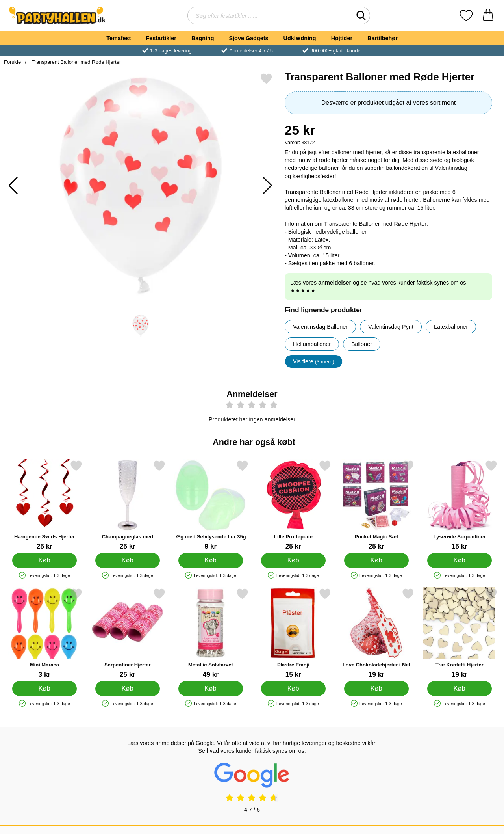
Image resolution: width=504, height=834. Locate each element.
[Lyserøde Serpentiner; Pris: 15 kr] (460, 505)
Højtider (342, 38)
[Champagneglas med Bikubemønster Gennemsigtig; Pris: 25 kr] (128, 505)
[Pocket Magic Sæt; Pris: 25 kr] (376, 505)
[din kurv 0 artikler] (488, 16)
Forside (12, 62)
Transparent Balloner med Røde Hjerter (76, 62)
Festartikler (161, 38)
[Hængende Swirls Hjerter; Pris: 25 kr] (44, 505)
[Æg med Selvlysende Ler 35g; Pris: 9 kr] (211, 505)
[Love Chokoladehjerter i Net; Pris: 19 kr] (376, 633)
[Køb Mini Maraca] (45, 689)
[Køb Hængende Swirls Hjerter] (45, 560)
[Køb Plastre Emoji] (294, 689)
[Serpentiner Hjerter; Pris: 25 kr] (128, 633)
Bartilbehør (383, 38)
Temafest (119, 38)
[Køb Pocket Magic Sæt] (377, 560)
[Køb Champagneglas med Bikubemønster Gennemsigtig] (127, 560)
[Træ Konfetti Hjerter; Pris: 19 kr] (460, 633)
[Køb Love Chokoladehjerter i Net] (377, 689)
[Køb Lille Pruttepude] (294, 560)
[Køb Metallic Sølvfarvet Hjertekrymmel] (210, 689)
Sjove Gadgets (249, 38)
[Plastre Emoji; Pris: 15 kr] (293, 633)
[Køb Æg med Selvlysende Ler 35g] (210, 560)
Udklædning (299, 38)
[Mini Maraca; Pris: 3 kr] (44, 633)
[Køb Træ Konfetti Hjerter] (460, 689)
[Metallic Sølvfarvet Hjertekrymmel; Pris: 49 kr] (211, 633)
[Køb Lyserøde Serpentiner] (460, 560)
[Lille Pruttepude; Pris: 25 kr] (293, 505)
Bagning (203, 38)
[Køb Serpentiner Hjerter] (127, 689)
